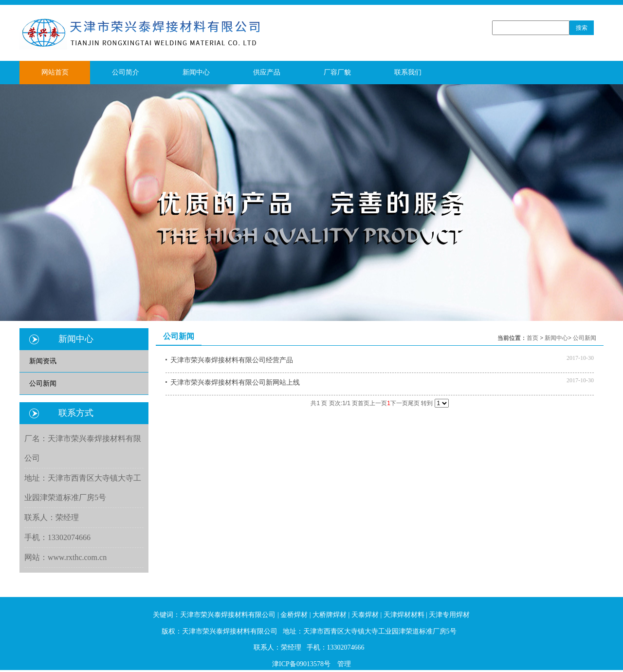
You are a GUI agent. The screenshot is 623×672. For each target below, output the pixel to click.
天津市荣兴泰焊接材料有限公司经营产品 (232, 360)
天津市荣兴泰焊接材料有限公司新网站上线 (235, 383)
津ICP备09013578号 (301, 664)
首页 (532, 338)
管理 (344, 664)
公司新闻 (585, 338)
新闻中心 (556, 338)
